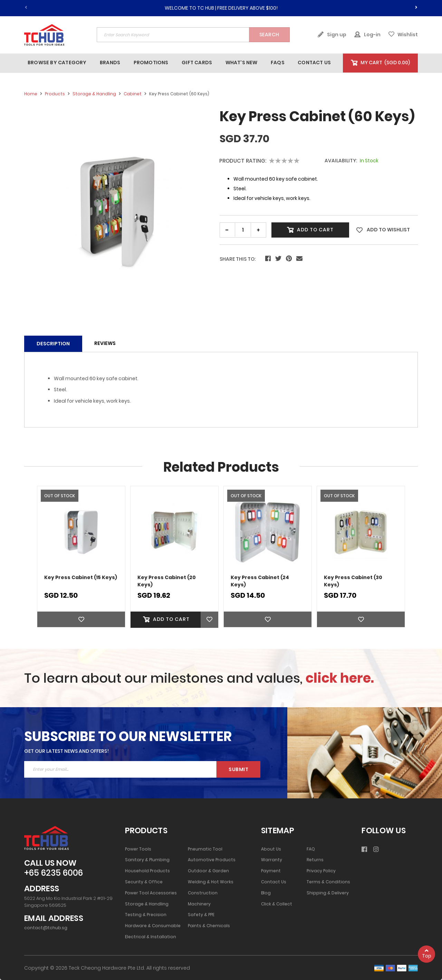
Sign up (332, 35)
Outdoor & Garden (208, 871)
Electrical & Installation (151, 937)
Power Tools (138, 849)
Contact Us (274, 882)
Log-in (367, 35)
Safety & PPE (201, 915)
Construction (203, 893)
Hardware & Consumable (153, 926)
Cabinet (133, 94)
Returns (315, 860)
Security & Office (144, 882)
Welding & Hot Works (211, 882)
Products (55, 94)
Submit (238, 769)
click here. (340, 678)
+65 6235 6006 (54, 873)
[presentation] (416, 6)
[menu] (184, 63)
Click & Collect (277, 904)
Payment (271, 871)
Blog (266, 893)
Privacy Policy (321, 871)
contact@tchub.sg (46, 928)
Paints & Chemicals (209, 926)
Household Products (147, 871)
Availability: (341, 161)
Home (31, 94)
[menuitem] (57, 63)
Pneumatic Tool (205, 849)
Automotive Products (212, 860)
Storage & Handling (94, 94)
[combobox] (193, 35)
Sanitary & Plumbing (147, 860)
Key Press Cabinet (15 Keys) (81, 577)
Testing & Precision (146, 915)
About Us (271, 849)
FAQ (311, 849)
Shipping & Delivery (328, 893)
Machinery (199, 904)
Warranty (272, 860)
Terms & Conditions (328, 882)
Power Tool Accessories (151, 893)
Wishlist (403, 35)
